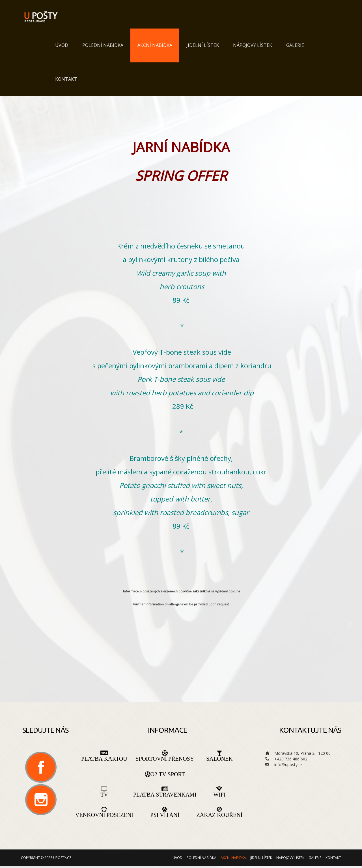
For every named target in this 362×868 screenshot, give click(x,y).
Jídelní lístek (203, 45)
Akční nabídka (155, 45)
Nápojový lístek (253, 45)
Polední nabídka (103, 45)
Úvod (62, 45)
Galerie (295, 45)
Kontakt (66, 79)
